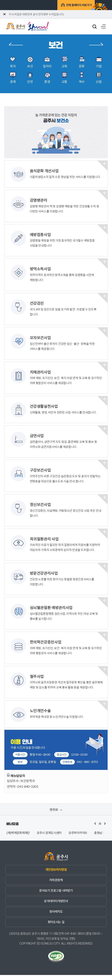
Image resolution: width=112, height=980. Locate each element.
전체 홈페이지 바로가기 (73, 6)
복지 (16, 44)
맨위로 (56, 814)
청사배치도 (56, 917)
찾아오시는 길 (56, 927)
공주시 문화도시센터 (49, 838)
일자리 (96, 44)
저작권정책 (56, 885)
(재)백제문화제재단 (18, 838)
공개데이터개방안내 (56, 906)
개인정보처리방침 (56, 875)
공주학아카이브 (78, 838)
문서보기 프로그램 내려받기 (56, 896)
